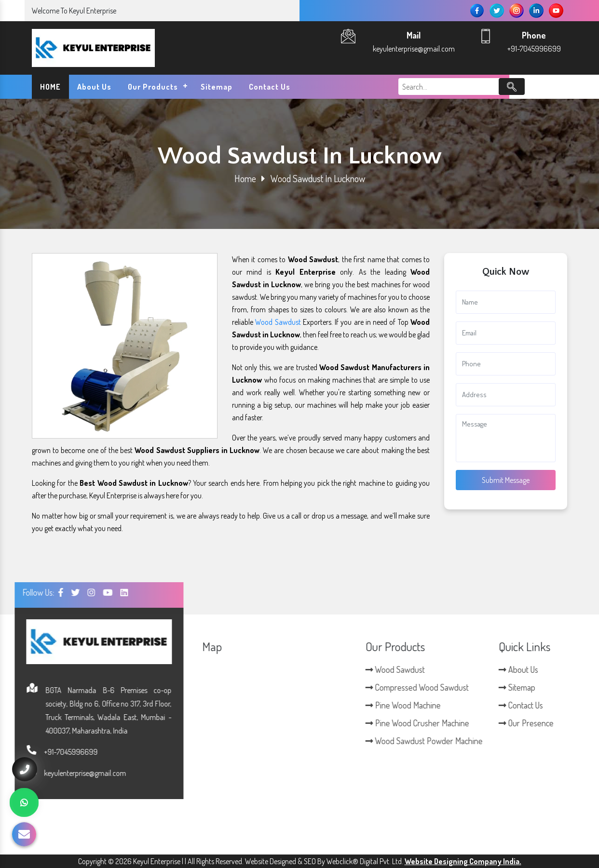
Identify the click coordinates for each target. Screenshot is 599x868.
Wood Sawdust (278, 322)
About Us (94, 87)
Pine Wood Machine (507, 705)
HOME (50, 87)
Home (245, 178)
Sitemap (217, 87)
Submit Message (506, 480)
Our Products (153, 87)
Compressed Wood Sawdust (521, 687)
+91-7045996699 (534, 49)
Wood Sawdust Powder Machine (528, 741)
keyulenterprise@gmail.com (414, 49)
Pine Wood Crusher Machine (521, 723)
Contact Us (270, 87)
